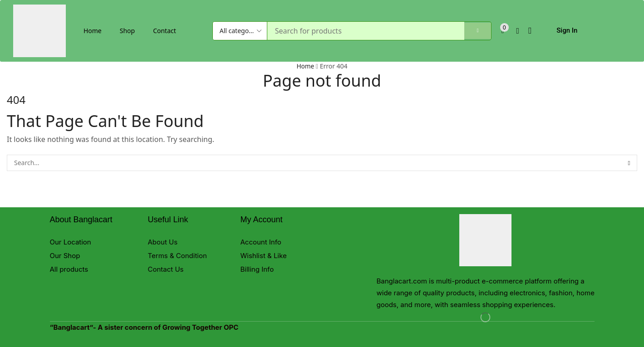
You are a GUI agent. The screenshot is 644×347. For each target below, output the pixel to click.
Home (93, 31)
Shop (127, 31)
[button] (506, 31)
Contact (165, 31)
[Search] (475, 31)
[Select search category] (240, 31)
